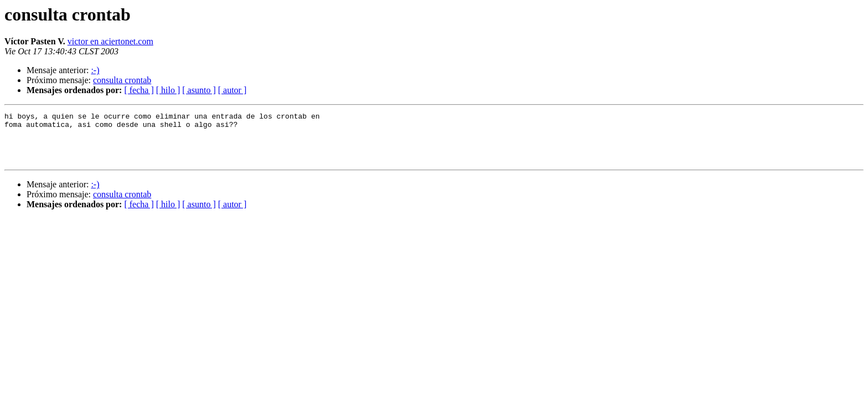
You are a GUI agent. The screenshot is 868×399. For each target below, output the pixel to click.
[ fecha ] (139, 90)
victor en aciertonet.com (110, 41)
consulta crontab (122, 80)
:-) (95, 70)
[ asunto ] (199, 90)
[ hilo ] (168, 90)
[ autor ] (232, 90)
